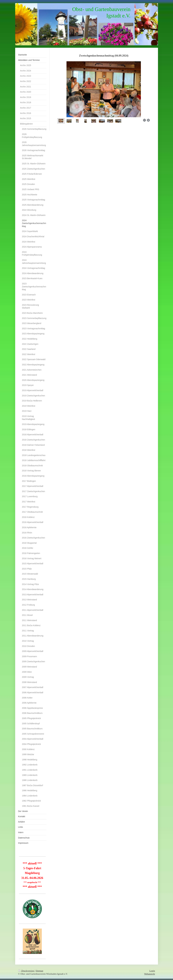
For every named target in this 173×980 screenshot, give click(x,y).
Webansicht (149, 974)
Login (152, 971)
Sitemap (39, 971)
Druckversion (26, 971)
